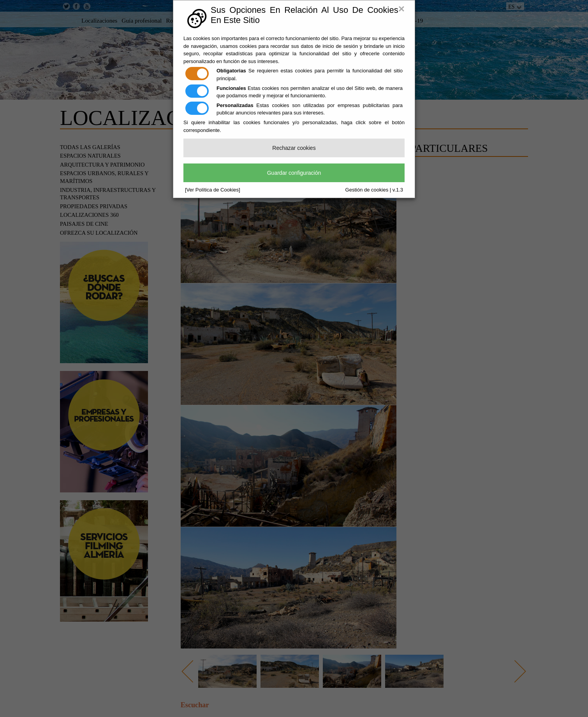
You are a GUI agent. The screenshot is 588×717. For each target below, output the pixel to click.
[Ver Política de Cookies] (213, 190)
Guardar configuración (294, 173)
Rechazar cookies (294, 148)
